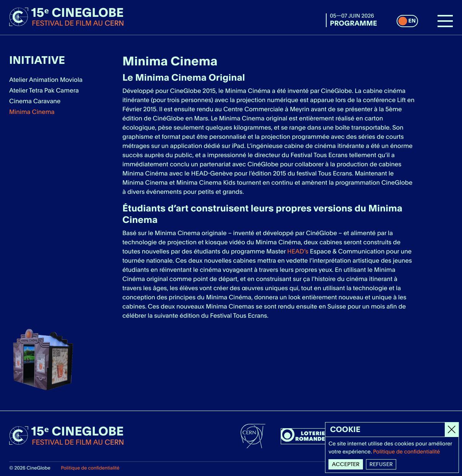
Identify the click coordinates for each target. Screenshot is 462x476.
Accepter (346, 464)
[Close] (452, 430)
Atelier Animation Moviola (46, 80)
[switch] (407, 21)
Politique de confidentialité (90, 468)
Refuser (381, 464)
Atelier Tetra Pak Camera (44, 90)
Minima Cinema (32, 112)
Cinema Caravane (35, 101)
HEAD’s (298, 251)
